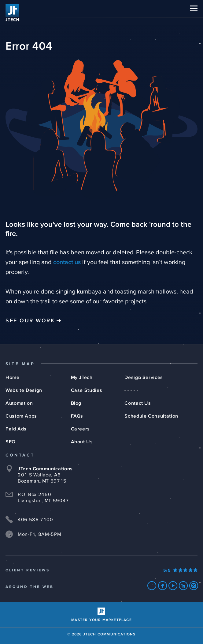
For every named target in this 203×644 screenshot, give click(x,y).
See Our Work (30, 321)
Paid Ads (16, 429)
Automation (19, 403)
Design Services (144, 377)
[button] (194, 8)
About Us (82, 442)
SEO (11, 442)
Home (13, 377)
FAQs (77, 416)
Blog (76, 403)
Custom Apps (21, 416)
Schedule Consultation (151, 416)
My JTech (82, 377)
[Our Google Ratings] (180, 570)
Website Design (24, 390)
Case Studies (87, 390)
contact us (67, 262)
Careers (80, 429)
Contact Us (138, 403)
